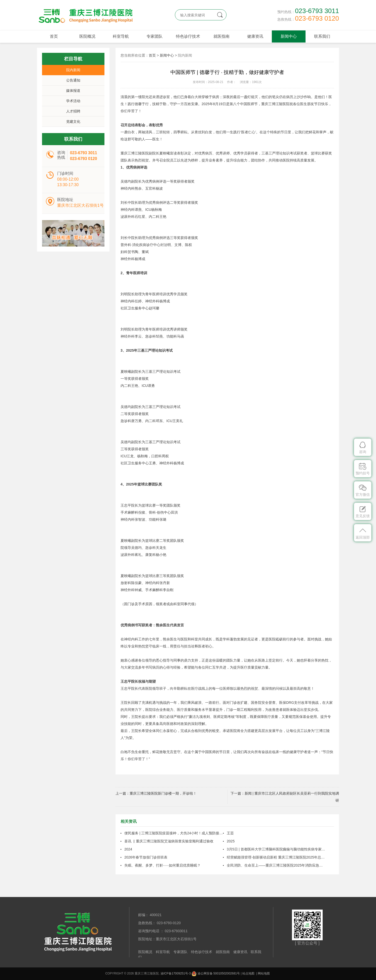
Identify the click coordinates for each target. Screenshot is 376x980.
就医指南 (221, 36)
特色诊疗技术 (188, 36)
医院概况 (87, 36)
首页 (54, 36)
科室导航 (121, 36)
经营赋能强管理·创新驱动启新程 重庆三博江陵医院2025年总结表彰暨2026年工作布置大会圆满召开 (276, 857)
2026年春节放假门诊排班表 (146, 857)
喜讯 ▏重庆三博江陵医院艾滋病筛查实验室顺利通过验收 (169, 841)
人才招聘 (73, 111)
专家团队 (155, 36)
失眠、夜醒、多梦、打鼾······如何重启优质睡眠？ (162, 865)
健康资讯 (255, 36)
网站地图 (264, 973)
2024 (128, 849)
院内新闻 (73, 70)
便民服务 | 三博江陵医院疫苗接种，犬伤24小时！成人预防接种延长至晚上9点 (174, 833)
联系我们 (322, 36)
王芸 (230, 833)
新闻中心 (289, 36)
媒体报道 (73, 91)
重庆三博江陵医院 (85, 15)
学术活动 (73, 101)
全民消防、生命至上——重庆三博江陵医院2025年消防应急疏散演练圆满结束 (276, 865)
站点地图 (248, 973)
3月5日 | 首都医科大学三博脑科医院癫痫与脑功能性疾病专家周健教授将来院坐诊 (276, 849)
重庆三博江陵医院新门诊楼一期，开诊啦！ (163, 793)
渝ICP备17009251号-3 (176, 973)
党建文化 (73, 121)
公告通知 (73, 80)
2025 (231, 841)
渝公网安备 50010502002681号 (216, 973)
